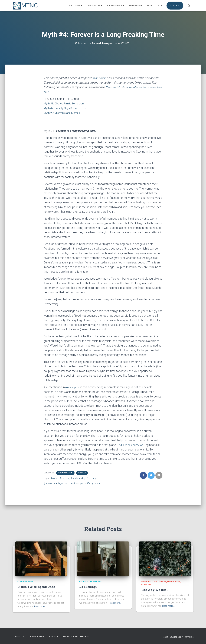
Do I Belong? (88, 587)
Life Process (95, 582)
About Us (20, 637)
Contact (175, 6)
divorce (54, 478)
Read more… (40, 606)
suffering (89, 483)
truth (97, 483)
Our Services (95, 6)
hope (95, 478)
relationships (76, 483)
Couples (82, 473)
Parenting (146, 585)
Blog (160, 6)
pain (66, 483)
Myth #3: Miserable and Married (63, 113)
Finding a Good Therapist (76, 637)
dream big (80, 478)
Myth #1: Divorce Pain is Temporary (65, 103)
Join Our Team (37, 637)
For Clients (75, 6)
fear (89, 478)
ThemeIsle (188, 637)
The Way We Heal (154, 590)
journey (48, 483)
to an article (100, 78)
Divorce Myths (67, 478)
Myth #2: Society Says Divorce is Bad (67, 108)
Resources (135, 6)
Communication (65, 473)
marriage (58, 483)
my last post (73, 387)
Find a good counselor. (131, 445)
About (150, 6)
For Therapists (115, 6)
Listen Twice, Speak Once (36, 587)
